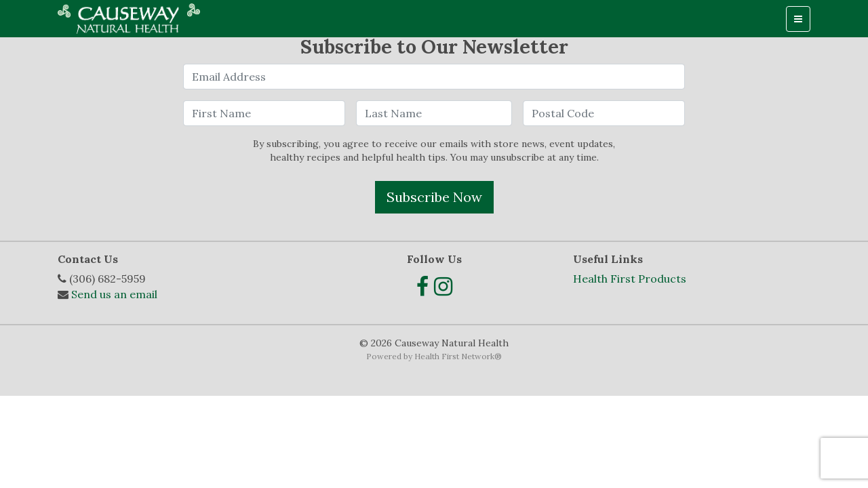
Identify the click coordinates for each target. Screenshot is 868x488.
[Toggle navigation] (798, 19)
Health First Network (454, 356)
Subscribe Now (434, 197)
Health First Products (630, 279)
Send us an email (114, 294)
